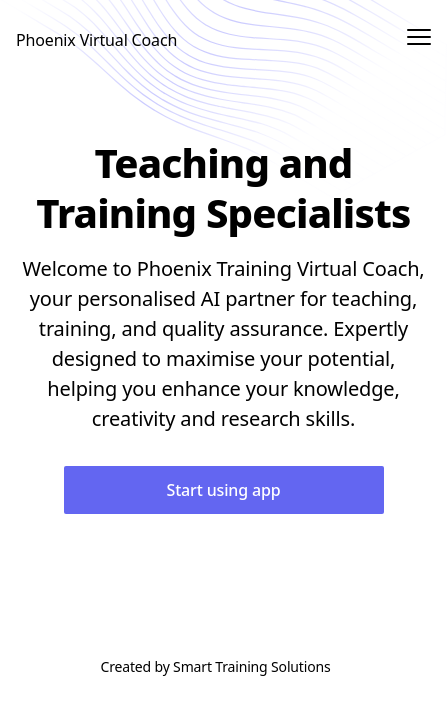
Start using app (224, 490)
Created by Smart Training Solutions (215, 666)
